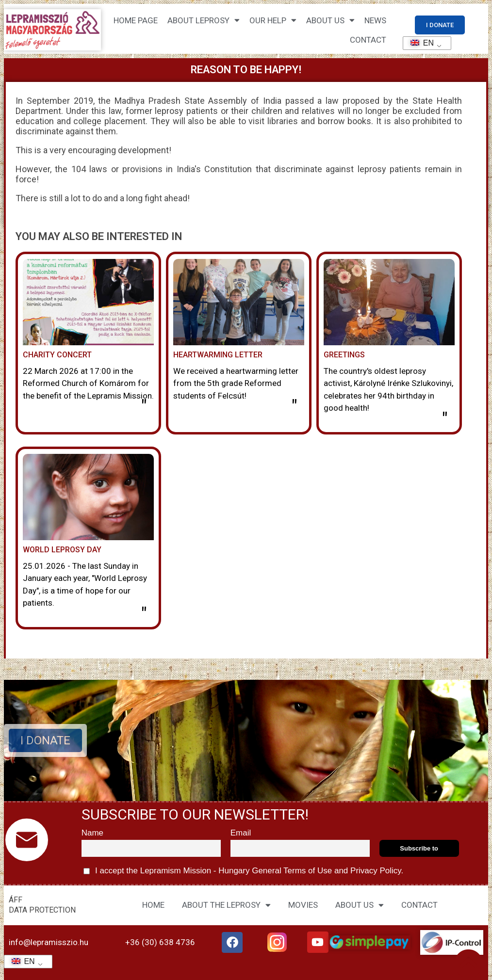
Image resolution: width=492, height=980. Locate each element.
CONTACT (368, 40)
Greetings (344, 355)
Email (241, 833)
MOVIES (303, 905)
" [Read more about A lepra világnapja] (144, 614)
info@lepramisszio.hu (49, 942)
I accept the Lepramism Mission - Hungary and (244, 871)
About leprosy (204, 20)
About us (330, 20)
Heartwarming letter (218, 355)
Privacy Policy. (376, 871)
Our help (273, 20)
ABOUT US (360, 905)
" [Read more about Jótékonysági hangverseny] (144, 407)
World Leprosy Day (62, 550)
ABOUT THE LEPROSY (226, 905)
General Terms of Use (292, 871)
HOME (153, 905)
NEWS (375, 20)
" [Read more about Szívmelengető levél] (294, 407)
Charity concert (57, 355)
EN (419, 43)
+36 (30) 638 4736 (160, 942)
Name (92, 833)
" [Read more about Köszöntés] (445, 419)
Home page (136, 20)
